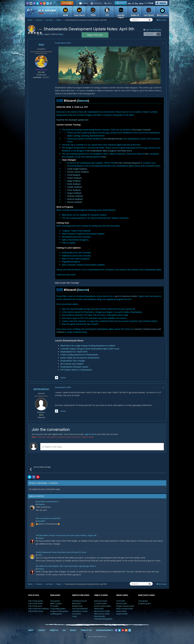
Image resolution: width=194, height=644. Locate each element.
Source (83, 100)
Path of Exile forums (36, 611)
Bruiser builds (122, 603)
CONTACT (42, 630)
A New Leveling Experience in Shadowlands (79, 355)
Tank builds (121, 601)
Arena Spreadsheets (80, 609)
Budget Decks (77, 606)
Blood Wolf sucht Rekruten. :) (47, 502)
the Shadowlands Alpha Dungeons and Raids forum (109, 151)
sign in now (90, 434)
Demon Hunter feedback (78, 172)
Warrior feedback (74, 202)
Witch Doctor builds (102, 614)
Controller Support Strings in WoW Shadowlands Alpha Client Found (89, 349)
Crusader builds (100, 603)
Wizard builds (100, 616)
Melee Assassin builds (125, 609)
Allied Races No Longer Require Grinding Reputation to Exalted (87, 346)
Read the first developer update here (72, 120)
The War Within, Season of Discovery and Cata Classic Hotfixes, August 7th (66, 536)
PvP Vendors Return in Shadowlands (76, 370)
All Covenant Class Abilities (72, 364)
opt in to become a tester (126, 296)
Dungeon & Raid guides (59, 611)
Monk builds (99, 609)
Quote (63, 378)
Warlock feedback (75, 199)
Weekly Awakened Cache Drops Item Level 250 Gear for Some (61, 552)
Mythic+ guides (56, 603)
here (146, 154)
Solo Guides (77, 614)
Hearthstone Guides (80, 611)
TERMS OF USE (86, 630)
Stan (41, 45)
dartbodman (41, 389)
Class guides (55, 601)
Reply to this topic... (53, 447)
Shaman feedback (75, 196)
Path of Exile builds (35, 603)
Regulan (41, 504)
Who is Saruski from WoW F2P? (48, 519)
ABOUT (31, 630)
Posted (63, 43)
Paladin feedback (74, 187)
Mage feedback (74, 181)
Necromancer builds (102, 611)
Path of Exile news (35, 606)
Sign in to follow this (153, 30)
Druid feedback (74, 175)
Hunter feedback (74, 178)
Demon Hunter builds (103, 606)
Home (31, 20)
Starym (41, 538)
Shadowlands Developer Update (74, 367)
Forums (40, 20)
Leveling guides (56, 614)
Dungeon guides (144, 603)
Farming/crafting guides (103, 619)
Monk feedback (74, 184)
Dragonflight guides (58, 609)
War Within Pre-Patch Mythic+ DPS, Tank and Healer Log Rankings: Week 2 (66, 566)
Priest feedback (74, 190)
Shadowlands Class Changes (72, 361)
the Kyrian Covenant (142, 130)
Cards (75, 616)
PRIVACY (73, 630)
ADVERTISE (54, 630)
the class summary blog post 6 (128, 163)
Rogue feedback (74, 193)
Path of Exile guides (36, 601)
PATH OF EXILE (34, 595)
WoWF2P (42, 521)
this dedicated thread (112, 139)
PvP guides (54, 606)
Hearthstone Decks (79, 601)
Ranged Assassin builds (125, 606)
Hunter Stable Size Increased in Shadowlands (80, 358)
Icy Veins (50, 20)
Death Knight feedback (77, 169)
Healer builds (121, 611)
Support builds (122, 614)
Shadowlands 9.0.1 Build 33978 (74, 352)
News (60, 20)
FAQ (64, 630)
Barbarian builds (101, 601)
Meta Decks (77, 603)
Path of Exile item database (39, 609)
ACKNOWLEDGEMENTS (105, 630)
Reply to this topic (95, 35)
